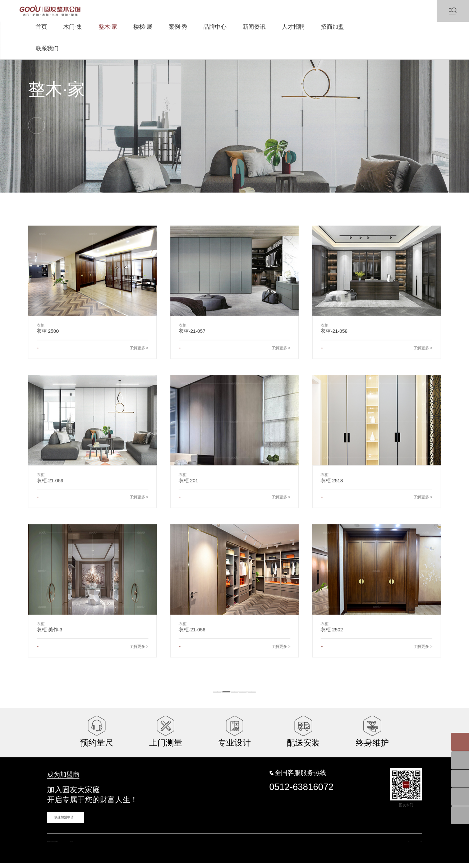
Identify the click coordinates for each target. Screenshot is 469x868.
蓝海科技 (203, 854)
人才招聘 (293, 27)
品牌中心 (215, 27)
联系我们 (47, 48)
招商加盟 (332, 27)
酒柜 (175, 198)
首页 (41, 27)
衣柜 (32, 198)
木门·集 (73, 27)
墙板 (106, 198)
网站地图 (389, 854)
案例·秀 (178, 27)
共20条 (203, 710)
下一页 (266, 710)
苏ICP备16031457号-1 (148, 854)
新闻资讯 (254, 27)
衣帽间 (69, 198)
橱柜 (210, 198)
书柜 (141, 198)
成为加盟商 (58, 786)
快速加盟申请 (60, 827)
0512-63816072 (301, 797)
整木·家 (108, 27)
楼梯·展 (143, 27)
